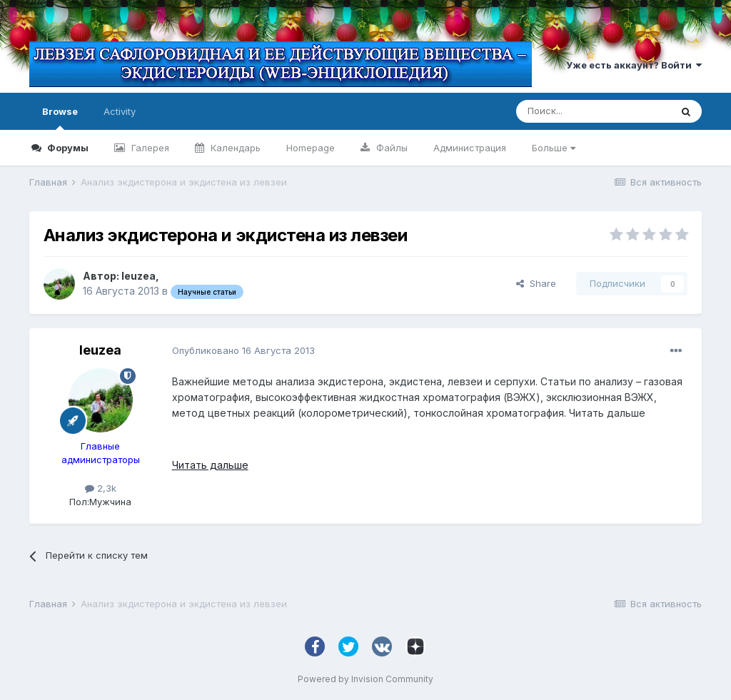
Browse (60, 118)
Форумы (67, 148)
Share (536, 283)
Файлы (390, 148)
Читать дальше (210, 465)
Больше (554, 148)
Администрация (470, 148)
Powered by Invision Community (365, 679)
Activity (120, 111)
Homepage (311, 148)
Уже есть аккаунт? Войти (634, 65)
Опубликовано (243, 350)
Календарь (234, 148)
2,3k (101, 488)
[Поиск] (593, 111)
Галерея (149, 148)
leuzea (138, 276)
